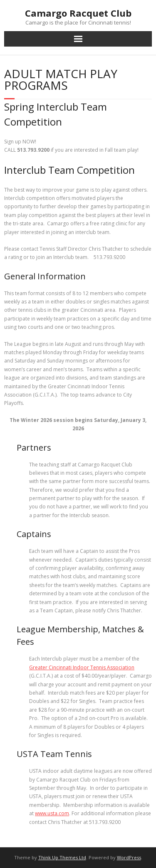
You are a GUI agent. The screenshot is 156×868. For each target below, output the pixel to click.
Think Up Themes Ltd (62, 857)
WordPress (129, 857)
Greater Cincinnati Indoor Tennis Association (82, 667)
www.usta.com (52, 813)
